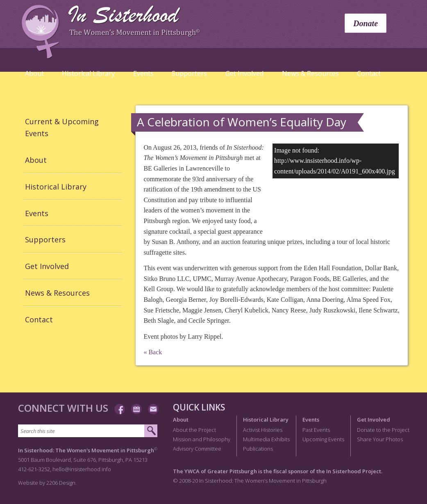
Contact (369, 73)
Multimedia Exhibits (266, 439)
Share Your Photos (380, 439)
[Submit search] (151, 431)
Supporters (189, 73)
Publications (258, 449)
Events (143, 73)
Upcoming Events (323, 439)
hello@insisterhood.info (82, 469)
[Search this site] (81, 431)
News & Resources (310, 73)
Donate (366, 23)
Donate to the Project (383, 430)
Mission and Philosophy (202, 439)
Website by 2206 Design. (47, 483)
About (34, 73)
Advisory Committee (197, 449)
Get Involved (244, 73)
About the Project (194, 430)
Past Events (316, 430)
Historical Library (88, 73)
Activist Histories (263, 430)
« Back (153, 352)
